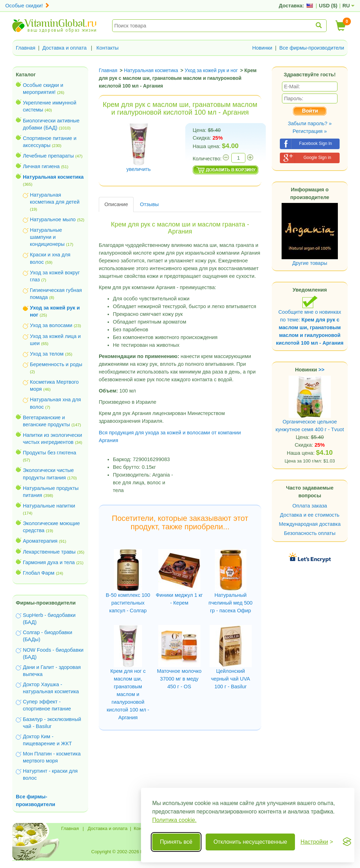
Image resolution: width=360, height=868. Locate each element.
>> (322, 370)
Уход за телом (47, 354)
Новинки (262, 48)
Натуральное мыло (53, 219)
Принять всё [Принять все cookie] (176, 842)
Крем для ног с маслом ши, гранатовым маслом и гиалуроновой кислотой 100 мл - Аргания (128, 694)
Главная (26, 48)
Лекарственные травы (49, 552)
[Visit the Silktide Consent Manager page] (347, 842)
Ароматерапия (40, 541)
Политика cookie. (174, 820)
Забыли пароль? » (310, 123)
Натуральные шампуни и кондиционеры (47, 237)
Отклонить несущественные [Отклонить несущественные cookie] (250, 842)
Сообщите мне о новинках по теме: (310, 321)
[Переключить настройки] (317, 842)
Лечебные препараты (48, 156)
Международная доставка (310, 524)
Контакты (107, 48)
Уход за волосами (51, 325)
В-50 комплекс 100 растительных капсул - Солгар (128, 603)
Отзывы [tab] (149, 204)
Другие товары (310, 263)
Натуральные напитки (49, 506)
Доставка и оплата (65, 48)
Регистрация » (310, 131)
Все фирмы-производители (312, 48)
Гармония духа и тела (49, 562)
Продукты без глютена (50, 453)
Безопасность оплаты (310, 533)
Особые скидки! (27, 6)
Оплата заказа (310, 506)
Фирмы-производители (46, 603)
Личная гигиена (41, 166)
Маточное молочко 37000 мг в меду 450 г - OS (179, 679)
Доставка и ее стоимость (310, 515)
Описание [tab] (116, 204)
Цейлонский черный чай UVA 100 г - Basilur (230, 679)
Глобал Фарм (39, 573)
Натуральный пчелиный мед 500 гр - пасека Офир (230, 603)
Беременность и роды (56, 364)
